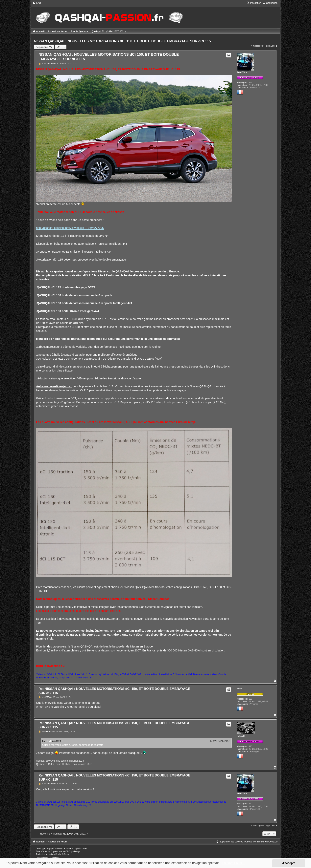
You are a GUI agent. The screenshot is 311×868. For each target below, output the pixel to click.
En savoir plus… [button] (234, 863)
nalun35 (241, 736)
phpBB (52, 848)
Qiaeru (67, 854)
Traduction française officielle (49, 854)
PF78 (239, 688)
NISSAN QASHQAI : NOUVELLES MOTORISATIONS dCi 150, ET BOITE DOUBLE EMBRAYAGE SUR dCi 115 (122, 41)
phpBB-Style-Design (71, 851)
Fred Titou (242, 72)
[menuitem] (37, 3)
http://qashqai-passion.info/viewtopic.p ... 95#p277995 (70, 228)
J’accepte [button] (289, 863)
